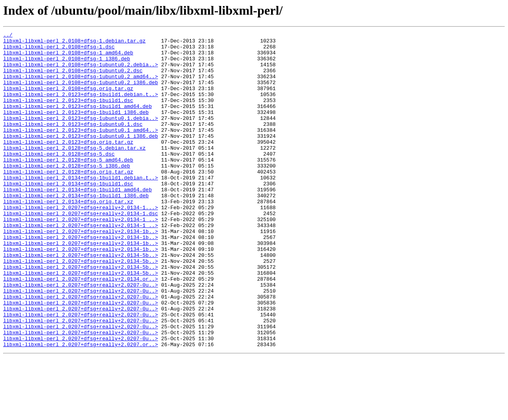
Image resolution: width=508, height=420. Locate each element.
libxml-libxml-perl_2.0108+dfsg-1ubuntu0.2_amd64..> (81, 86)
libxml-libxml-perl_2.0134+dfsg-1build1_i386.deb (76, 229)
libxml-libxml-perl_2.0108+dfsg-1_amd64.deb (68, 57)
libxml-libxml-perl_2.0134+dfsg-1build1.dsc (68, 214)
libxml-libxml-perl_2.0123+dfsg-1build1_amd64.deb (77, 121)
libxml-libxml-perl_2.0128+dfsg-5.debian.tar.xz (74, 171)
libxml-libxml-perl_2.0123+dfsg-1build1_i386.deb (76, 129)
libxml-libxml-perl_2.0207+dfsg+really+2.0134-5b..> (81, 300)
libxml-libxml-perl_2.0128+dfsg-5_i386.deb (67, 193)
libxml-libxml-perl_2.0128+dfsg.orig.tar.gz (68, 200)
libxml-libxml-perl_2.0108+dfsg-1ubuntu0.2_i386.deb (81, 93)
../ (8, 36)
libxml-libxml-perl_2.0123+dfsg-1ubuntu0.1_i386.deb (81, 157)
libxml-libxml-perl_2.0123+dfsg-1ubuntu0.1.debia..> (81, 136)
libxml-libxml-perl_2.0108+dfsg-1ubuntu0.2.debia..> (81, 71)
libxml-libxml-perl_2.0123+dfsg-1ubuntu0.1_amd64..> (81, 150)
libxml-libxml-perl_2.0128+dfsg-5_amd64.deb (68, 186)
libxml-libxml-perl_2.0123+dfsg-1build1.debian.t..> (81, 107)
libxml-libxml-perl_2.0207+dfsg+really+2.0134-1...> (81, 243)
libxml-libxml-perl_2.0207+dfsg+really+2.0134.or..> (81, 329)
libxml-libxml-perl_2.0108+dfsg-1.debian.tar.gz (74, 43)
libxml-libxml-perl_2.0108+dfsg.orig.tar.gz (68, 100)
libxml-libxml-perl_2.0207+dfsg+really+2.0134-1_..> (81, 257)
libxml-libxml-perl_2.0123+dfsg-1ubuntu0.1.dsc (73, 143)
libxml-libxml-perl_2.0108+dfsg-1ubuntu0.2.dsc (73, 79)
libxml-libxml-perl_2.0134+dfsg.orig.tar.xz (68, 236)
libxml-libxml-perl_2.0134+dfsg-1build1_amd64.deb (77, 222)
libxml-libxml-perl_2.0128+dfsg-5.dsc (59, 179)
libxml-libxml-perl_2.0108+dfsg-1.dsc (59, 50)
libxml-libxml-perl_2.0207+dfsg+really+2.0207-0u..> (81, 336)
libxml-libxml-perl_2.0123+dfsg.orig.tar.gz (68, 164)
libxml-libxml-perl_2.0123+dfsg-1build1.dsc (68, 114)
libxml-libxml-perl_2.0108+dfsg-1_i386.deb (67, 64)
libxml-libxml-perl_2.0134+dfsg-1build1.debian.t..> (81, 207)
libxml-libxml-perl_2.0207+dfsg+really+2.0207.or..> (81, 407)
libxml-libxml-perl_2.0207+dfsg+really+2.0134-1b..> (81, 272)
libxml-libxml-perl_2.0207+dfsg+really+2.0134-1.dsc (81, 250)
